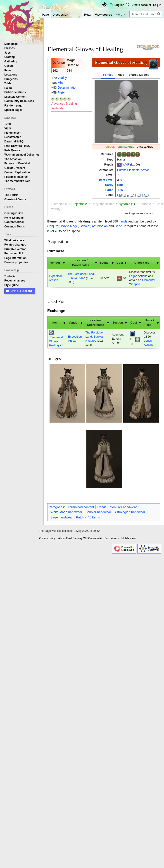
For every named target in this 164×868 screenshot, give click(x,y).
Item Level (106, 180)
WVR (126, 164)
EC (144, 195)
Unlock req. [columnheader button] (142, 263)
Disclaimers (112, 538)
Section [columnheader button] (105, 263)
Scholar (85, 226)
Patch (109, 190)
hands (123, 221)
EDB (120, 195)
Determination (68, 88)
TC (137, 195)
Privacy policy (47, 538)
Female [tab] (108, 75)
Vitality (62, 78)
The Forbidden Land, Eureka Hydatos (95, 337)
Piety (61, 92)
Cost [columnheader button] (120, 263)
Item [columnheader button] (56, 323)
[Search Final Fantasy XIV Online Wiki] (146, 14)
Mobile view (129, 538)
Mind (61, 83)
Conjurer (53, 226)
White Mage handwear (66, 512)
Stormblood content (80, 507)
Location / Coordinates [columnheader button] (81, 263)
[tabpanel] (126, 111)
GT (129, 195)
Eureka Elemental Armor (133, 170)
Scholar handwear (98, 512)
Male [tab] (121, 75)
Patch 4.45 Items (88, 517)
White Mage (70, 226)
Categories (56, 507)
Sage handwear (62, 517)
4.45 (120, 190)
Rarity (109, 185)
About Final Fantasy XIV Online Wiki (80, 538)
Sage (118, 226)
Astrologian (100, 226)
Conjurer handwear (123, 507)
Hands (102, 507)
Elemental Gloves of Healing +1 (56, 341)
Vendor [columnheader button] (55, 263)
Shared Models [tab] (139, 75)
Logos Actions (138, 276)
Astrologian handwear (130, 512)
